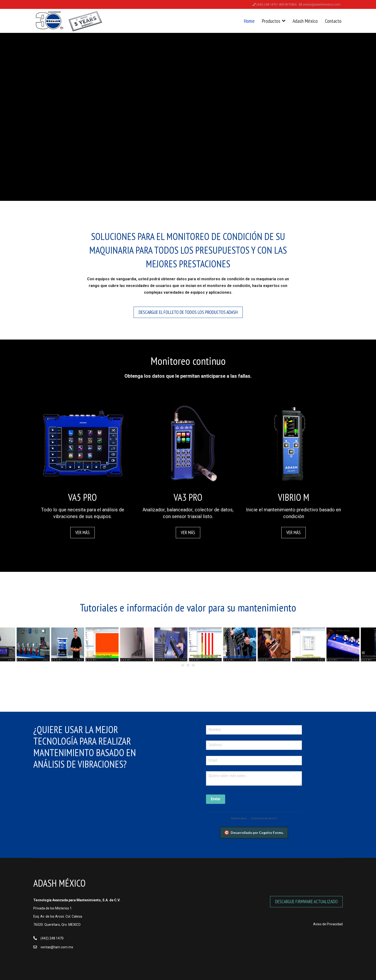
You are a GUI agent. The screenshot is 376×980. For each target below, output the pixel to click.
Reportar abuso (239, 818)
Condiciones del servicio (264, 818)
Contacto (333, 21)
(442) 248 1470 (52, 938)
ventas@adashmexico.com (322, 4)
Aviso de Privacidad (328, 924)
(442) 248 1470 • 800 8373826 (276, 4)
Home (249, 21)
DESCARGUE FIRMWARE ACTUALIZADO (306, 902)
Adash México (305, 21)
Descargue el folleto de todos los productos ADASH (188, 312)
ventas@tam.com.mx (57, 947)
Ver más (82, 532)
